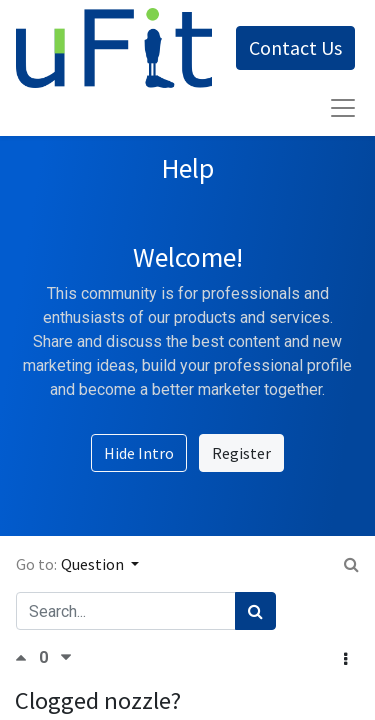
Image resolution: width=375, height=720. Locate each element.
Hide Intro (139, 453)
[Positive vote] (27, 657)
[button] (345, 659)
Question (94, 564)
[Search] (255, 611)
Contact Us (295, 47)
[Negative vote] (66, 657)
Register (241, 453)
